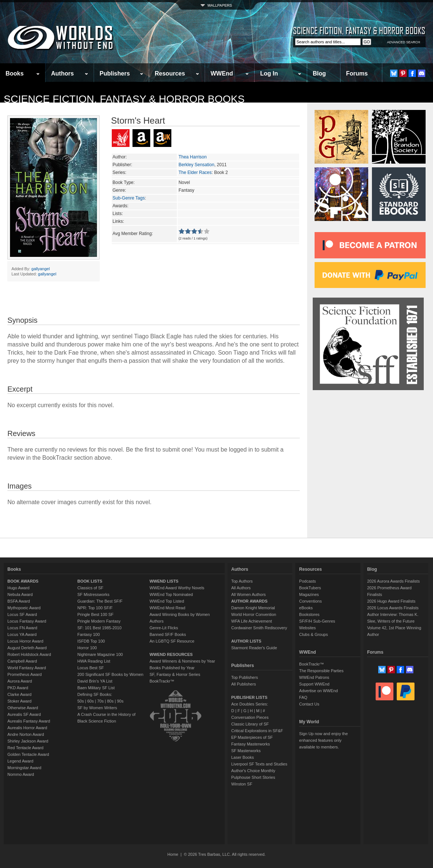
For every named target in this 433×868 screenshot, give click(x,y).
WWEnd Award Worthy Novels (177, 588)
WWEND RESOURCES (171, 654)
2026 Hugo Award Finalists (391, 601)
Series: (119, 172)
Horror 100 (87, 648)
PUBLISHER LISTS (249, 697)
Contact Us (309, 704)
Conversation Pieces (250, 717)
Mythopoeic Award (24, 608)
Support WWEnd (314, 684)
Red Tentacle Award (25, 748)
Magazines (309, 594)
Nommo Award (21, 774)
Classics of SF (90, 588)
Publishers (115, 73)
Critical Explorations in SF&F (257, 731)
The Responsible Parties (321, 671)
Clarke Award (19, 694)
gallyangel (41, 269)
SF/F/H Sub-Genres (317, 621)
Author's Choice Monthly (253, 771)
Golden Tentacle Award (28, 754)
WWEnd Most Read (167, 608)
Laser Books (243, 757)
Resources (170, 73)
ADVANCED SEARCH (404, 42)
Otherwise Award (23, 708)
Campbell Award (22, 661)
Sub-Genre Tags (129, 198)
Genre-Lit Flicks (164, 628)
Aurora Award (20, 681)
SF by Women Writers (97, 708)
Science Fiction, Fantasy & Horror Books (124, 99)
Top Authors (242, 581)
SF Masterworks (246, 751)
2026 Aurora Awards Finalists (393, 581)
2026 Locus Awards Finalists (393, 608)
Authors (62, 73)
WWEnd (222, 73)
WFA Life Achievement (252, 621)
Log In (269, 73)
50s (81, 701)
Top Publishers (245, 677)
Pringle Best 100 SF (95, 614)
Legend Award (20, 761)
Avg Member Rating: (133, 234)
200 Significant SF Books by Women (110, 674)
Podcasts (307, 581)
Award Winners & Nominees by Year (182, 661)
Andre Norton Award (26, 734)
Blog (319, 73)
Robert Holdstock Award (29, 654)
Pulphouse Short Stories (253, 777)
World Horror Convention (254, 614)
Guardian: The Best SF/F (100, 601)
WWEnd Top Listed (167, 601)
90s (120, 701)
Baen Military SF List (96, 688)
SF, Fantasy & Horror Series (175, 674)
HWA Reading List (94, 661)
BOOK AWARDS (23, 581)
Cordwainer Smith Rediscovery (259, 628)
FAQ (303, 697)
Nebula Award (20, 594)
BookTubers (310, 588)
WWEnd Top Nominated (171, 594)
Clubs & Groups (313, 634)
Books (15, 73)
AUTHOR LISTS (246, 641)
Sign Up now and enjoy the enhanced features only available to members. (323, 740)
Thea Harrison (192, 157)
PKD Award (18, 688)
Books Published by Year (172, 668)
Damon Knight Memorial (253, 608)
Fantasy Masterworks (251, 744)
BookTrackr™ (162, 681)
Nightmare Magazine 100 (100, 654)
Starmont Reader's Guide (254, 648)
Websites (307, 628)
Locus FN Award (22, 628)
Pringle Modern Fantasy (99, 621)
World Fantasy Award (27, 668)
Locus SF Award (22, 614)
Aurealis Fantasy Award (29, 721)
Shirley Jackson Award (28, 741)
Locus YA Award (22, 634)
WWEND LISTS (164, 581)
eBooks (306, 608)
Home (173, 854)
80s (110, 701)
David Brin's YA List (95, 681)
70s (100, 701)
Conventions (310, 601)
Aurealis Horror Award (27, 728)
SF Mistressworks (93, 594)
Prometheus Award (25, 674)
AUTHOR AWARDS (249, 601)
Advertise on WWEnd (318, 691)
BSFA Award (19, 601)
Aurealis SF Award (24, 714)
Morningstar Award (24, 768)
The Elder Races (195, 172)
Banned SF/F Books (168, 634)
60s (91, 701)
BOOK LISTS (90, 581)
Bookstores (309, 614)
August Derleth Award (27, 648)
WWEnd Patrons (314, 677)
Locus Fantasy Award (27, 621)
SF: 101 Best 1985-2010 (99, 628)
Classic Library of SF (250, 724)
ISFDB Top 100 (91, 641)
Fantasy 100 (89, 634)
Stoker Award (19, 701)
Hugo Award (19, 588)
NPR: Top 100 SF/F (95, 608)
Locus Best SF (91, 668)
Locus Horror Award (25, 641)
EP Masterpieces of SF (252, 737)
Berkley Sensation (196, 165)
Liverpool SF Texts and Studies (259, 764)
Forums (357, 73)
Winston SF (242, 784)
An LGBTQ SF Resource (172, 641)
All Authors (241, 588)
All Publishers (244, 684)
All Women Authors (249, 594)
